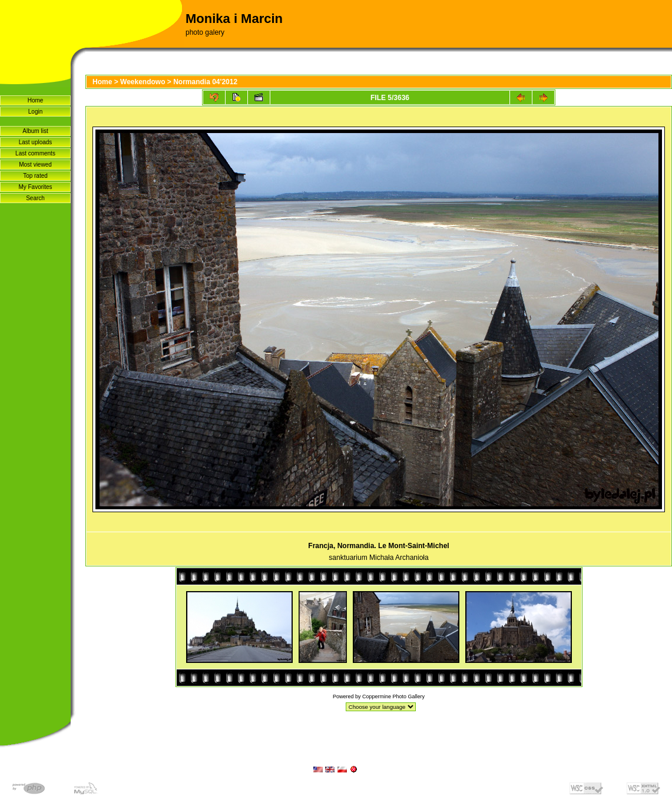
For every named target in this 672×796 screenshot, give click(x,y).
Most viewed (35, 165)
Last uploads (36, 142)
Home (36, 100)
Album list (35, 131)
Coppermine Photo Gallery (393, 696)
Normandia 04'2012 (205, 82)
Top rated (35, 176)
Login (35, 112)
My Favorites (35, 187)
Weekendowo (143, 82)
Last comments (35, 153)
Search (35, 198)
